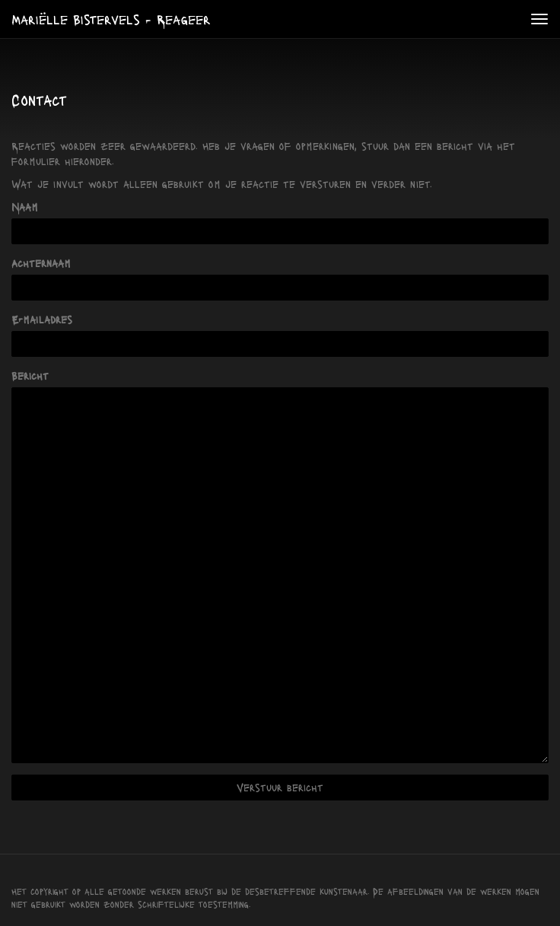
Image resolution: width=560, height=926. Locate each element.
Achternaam (41, 263)
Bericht (30, 375)
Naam (25, 207)
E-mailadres (42, 319)
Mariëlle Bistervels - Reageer (111, 19)
